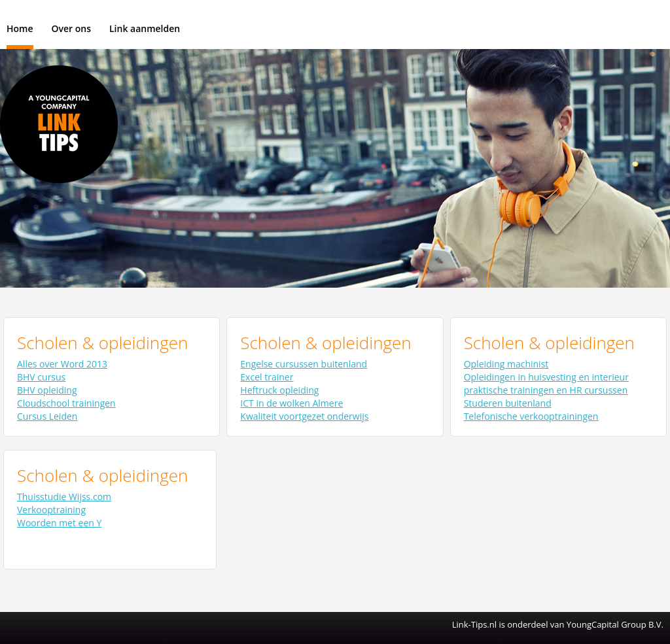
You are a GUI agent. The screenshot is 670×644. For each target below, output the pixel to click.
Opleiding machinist (506, 364)
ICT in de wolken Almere (291, 403)
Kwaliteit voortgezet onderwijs (304, 416)
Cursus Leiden (47, 416)
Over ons (72, 28)
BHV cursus (41, 377)
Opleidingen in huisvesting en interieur (546, 377)
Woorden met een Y (59, 523)
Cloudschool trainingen (66, 403)
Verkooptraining (51, 510)
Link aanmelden (145, 28)
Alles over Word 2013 (62, 364)
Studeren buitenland (508, 403)
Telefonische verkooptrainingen (531, 416)
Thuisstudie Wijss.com (64, 497)
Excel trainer (267, 377)
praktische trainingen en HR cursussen (546, 390)
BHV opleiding (47, 390)
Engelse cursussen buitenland (304, 364)
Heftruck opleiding (279, 390)
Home (20, 28)
